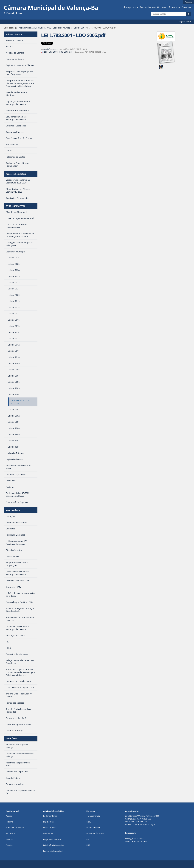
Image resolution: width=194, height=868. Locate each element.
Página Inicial (185, 22)
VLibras (188, 7)
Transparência (13, 510)
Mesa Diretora (50, 828)
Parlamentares (50, 816)
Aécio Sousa (49, 49)
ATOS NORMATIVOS (42, 28)
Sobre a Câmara (14, 34)
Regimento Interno (52, 839)
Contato (163, 7)
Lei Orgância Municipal (54, 845)
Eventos (10, 845)
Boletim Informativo (96, 833)
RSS (88, 845)
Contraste (176, 7)
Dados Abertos (93, 828)
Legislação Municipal (63, 28)
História (10, 822)
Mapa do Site (132, 7)
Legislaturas (49, 822)
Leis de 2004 (80, 28)
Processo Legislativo (16, 174)
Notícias (10, 839)
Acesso (9, 816)
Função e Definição (15, 828)
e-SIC (89, 822)
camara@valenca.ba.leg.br (144, 824)
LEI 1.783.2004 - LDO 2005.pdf (57, 52)
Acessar (188, 2)
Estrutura (10, 833)
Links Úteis (11, 739)
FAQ (88, 839)
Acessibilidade (149, 7)
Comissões (48, 833)
